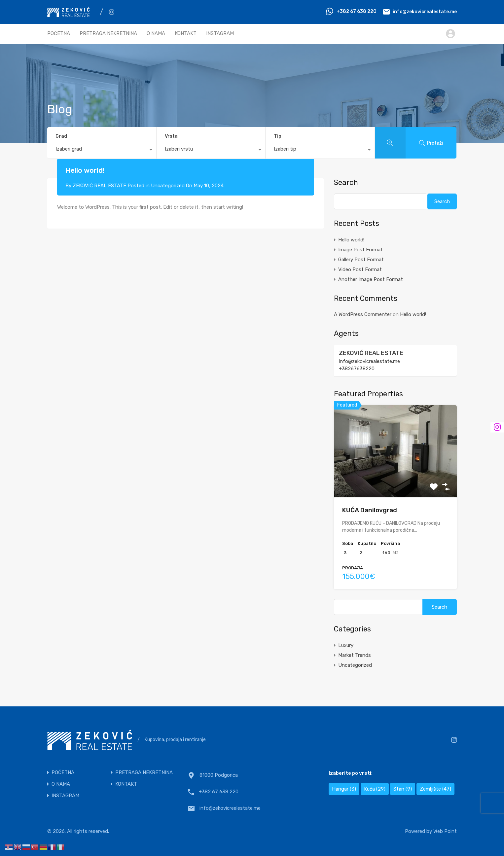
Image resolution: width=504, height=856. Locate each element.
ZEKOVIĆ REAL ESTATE (371, 353)
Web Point (445, 831)
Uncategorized (168, 186)
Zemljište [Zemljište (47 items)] (435, 789)
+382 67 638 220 (357, 11)
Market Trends (355, 655)
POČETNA (59, 33)
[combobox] (102, 151)
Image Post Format (360, 250)
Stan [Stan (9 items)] (403, 789)
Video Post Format (360, 269)
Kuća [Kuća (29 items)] (375, 789)
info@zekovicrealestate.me (425, 11)
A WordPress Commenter (363, 314)
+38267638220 (357, 369)
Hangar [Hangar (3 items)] (344, 789)
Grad (61, 136)
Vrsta (171, 136)
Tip (278, 136)
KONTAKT (186, 33)
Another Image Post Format (371, 279)
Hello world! (351, 240)
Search (346, 183)
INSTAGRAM (220, 33)
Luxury (346, 645)
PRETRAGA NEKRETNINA (108, 33)
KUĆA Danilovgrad (370, 510)
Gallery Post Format (361, 260)
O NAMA (156, 33)
